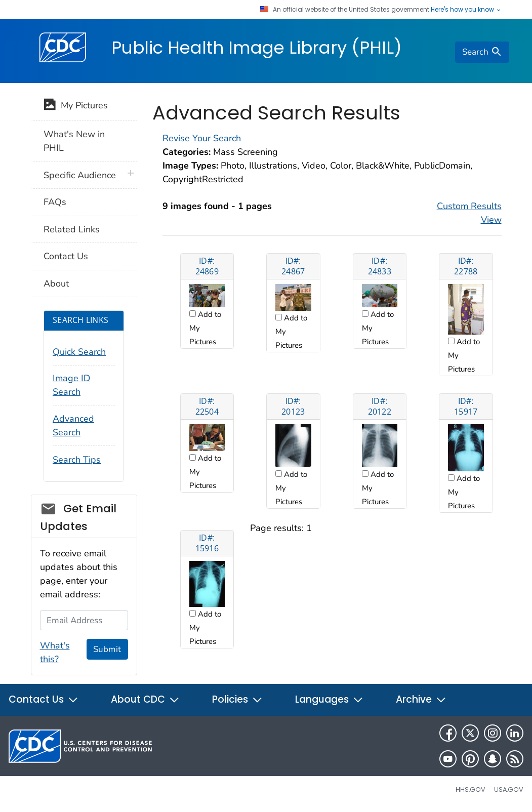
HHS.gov (470, 789)
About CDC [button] (145, 699)
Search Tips (77, 460)
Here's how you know (466, 10)
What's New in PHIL (74, 141)
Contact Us (66, 256)
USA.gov (509, 789)
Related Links (72, 229)
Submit (107, 649)
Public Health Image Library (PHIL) (257, 48)
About (56, 283)
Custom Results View (469, 213)
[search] (482, 52)
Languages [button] (329, 699)
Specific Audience (80, 175)
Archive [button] (421, 699)
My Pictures (76, 106)
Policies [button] (237, 699)
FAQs (55, 202)
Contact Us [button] (44, 699)
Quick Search (79, 352)
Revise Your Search (202, 138)
